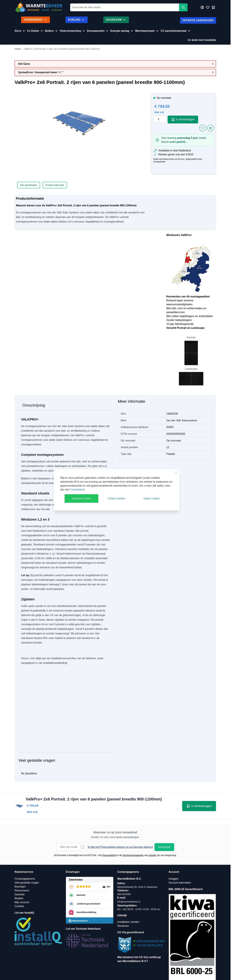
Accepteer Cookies (81, 499)
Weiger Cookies (152, 499)
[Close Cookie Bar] (176, 473)
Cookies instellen (117, 499)
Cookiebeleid (77, 490)
